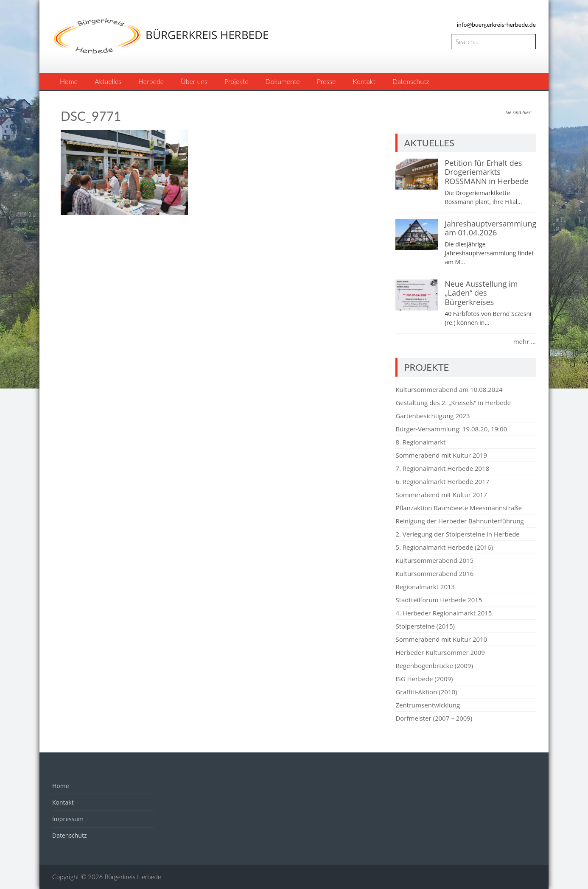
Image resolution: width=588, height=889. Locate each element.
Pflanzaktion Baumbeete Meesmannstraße (459, 508)
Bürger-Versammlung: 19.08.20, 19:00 (451, 429)
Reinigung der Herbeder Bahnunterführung (459, 521)
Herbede (151, 81)
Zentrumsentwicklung (428, 705)
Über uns (194, 81)
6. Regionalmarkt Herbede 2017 (442, 481)
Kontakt (364, 81)
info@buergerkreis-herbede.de (496, 24)
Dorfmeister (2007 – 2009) (434, 718)
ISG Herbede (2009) (424, 679)
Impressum (68, 819)
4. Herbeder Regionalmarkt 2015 (444, 613)
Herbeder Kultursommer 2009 (440, 652)
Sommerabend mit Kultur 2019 (441, 455)
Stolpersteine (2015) (425, 626)
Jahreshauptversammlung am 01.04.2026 (490, 228)
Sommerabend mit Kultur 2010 (441, 639)
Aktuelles (108, 81)
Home (69, 81)
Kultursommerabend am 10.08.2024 (449, 389)
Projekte (237, 81)
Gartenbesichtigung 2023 (433, 416)
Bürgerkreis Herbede (133, 877)
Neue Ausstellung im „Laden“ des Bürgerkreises (481, 293)
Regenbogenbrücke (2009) (434, 665)
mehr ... (525, 341)
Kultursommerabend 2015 (434, 560)
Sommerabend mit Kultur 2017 (441, 495)
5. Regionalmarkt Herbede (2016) (444, 547)
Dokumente (283, 81)
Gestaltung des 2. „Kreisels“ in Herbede (453, 403)
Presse (326, 81)
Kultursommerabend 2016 (434, 573)
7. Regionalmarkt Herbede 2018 (442, 468)
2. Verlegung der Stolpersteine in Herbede (457, 534)
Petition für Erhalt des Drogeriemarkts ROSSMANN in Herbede (486, 172)
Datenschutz (411, 81)
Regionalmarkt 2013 (425, 587)
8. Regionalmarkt (420, 442)
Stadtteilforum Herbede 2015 (439, 600)
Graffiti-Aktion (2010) (426, 692)
